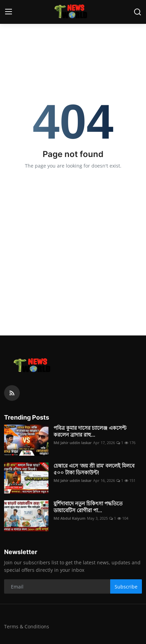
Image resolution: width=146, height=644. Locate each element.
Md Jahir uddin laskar (73, 443)
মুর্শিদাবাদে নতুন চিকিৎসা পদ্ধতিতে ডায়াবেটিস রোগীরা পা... (88, 507)
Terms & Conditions (27, 626)
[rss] (12, 393)
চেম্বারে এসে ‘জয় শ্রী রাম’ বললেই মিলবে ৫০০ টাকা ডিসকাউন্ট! (94, 469)
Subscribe (126, 587)
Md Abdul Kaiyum (70, 518)
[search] (137, 12)
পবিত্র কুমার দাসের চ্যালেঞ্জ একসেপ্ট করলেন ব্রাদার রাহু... (90, 431)
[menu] (9, 12)
